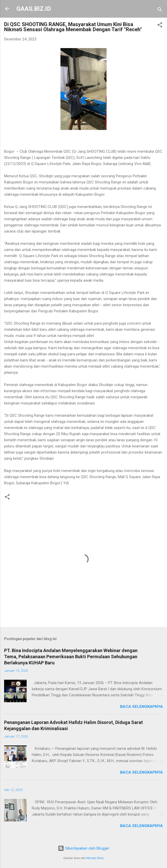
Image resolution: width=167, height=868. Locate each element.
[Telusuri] (160, 10)
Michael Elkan (95, 858)
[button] (160, 26)
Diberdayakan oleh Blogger (84, 848)
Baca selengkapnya (142, 707)
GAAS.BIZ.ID (34, 9)
